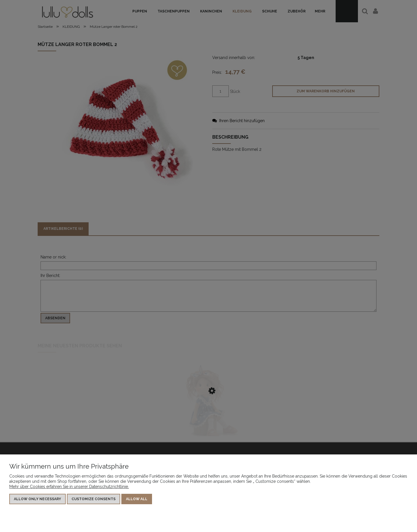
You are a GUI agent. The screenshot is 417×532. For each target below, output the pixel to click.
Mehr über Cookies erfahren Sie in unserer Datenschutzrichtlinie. (69, 487)
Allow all (137, 499)
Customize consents (94, 499)
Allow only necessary (38, 499)
